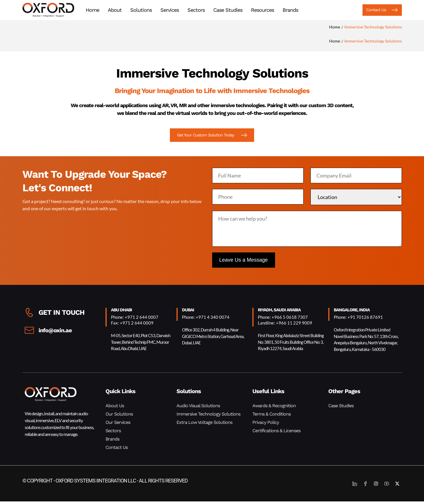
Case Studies (228, 10)
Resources (262, 10)
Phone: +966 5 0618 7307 (283, 320)
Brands (290, 10)
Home (92, 10)
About (115, 10)
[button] (376, 10)
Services (170, 10)
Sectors (196, 10)
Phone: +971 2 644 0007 (135, 320)
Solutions (141, 10)
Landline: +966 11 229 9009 (285, 325)
